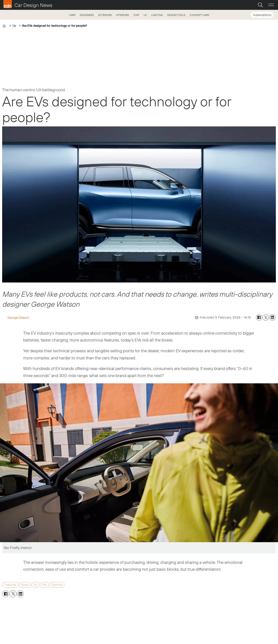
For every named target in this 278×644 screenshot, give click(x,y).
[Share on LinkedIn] (272, 317)
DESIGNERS (87, 15)
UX (145, 15)
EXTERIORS (105, 15)
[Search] (260, 5)
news (25, 585)
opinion (57, 585)
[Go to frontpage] (28, 4)
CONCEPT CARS (199, 15)
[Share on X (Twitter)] (266, 317)
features (10, 585)
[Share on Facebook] (259, 317)
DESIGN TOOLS (176, 15)
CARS (72, 15)
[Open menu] (271, 5)
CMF (136, 15)
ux (35, 585)
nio (45, 585)
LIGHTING (157, 15)
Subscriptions (262, 15)
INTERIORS (123, 15)
